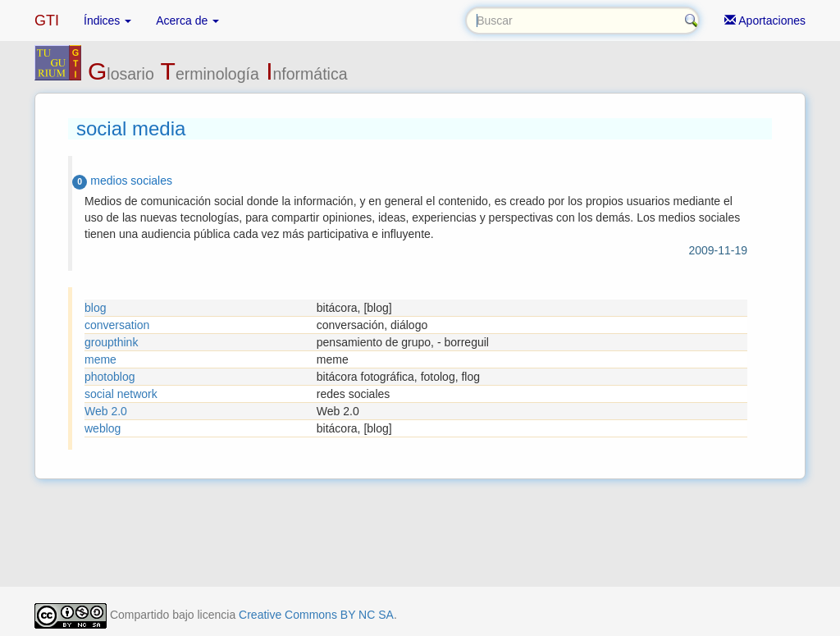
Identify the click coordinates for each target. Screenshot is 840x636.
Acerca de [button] (187, 21)
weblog (103, 428)
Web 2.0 (106, 411)
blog (95, 308)
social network (121, 394)
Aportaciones (765, 21)
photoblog (110, 377)
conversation (117, 325)
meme (100, 359)
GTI (47, 21)
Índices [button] (107, 21)
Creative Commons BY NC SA (316, 615)
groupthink (111, 342)
